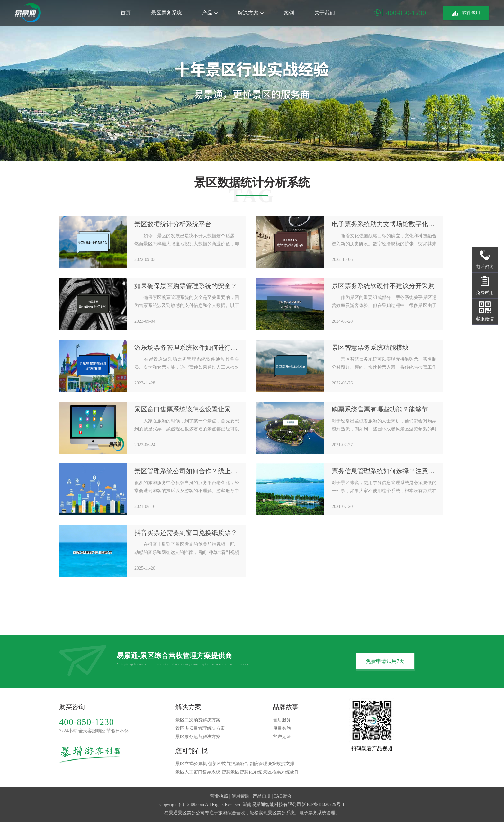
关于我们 (325, 13)
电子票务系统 (313, 813)
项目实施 (282, 728)
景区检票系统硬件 (281, 772)
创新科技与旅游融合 (228, 764)
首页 (126, 13)
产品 (210, 13)
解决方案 (251, 13)
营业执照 (219, 796)
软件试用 (466, 13)
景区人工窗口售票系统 (198, 772)
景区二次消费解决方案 (198, 720)
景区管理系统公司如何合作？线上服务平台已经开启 (208, 471)
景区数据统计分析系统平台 (173, 224)
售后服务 (282, 720)
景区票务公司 (191, 813)
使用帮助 (240, 796)
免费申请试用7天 (385, 661)
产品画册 (262, 796)
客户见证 (282, 737)
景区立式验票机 (191, 764)
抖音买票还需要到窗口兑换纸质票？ (186, 533)
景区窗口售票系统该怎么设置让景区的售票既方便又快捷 (215, 409)
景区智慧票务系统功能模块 (370, 348)
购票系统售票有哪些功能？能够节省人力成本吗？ (402, 409)
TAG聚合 (283, 796)
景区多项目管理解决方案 (200, 728)
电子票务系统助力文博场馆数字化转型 (386, 224)
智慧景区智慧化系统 (242, 772)
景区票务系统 (166, 13)
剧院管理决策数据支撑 (272, 764)
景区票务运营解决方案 (198, 737)
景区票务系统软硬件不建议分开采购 (383, 286)
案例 (289, 13)
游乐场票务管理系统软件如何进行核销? (190, 348)
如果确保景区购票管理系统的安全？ (186, 286)
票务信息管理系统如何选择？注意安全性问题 (396, 471)
